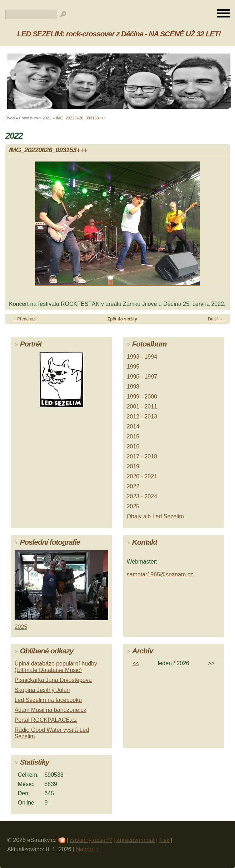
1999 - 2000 (142, 397)
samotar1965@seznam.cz (160, 574)
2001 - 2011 (142, 407)
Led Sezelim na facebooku (48, 700)
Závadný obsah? (91, 840)
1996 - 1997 (142, 377)
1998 (133, 387)
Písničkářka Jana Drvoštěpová (53, 680)
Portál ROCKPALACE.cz (46, 720)
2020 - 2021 (142, 476)
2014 (133, 427)
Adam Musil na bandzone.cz (51, 710)
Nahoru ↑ (88, 849)
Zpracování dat (136, 840)
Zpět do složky (122, 319)
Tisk (164, 840)
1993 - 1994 (142, 357)
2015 (133, 436)
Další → (216, 319)
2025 (133, 506)
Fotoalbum (29, 118)
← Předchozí (24, 319)
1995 (133, 367)
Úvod (10, 118)
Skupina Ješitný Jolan (42, 690)
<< (136, 663)
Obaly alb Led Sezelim (155, 516)
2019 (133, 466)
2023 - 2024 (142, 496)
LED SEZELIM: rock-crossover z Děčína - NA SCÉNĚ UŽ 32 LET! (119, 34)
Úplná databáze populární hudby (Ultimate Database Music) (56, 667)
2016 (133, 446)
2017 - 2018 (142, 456)
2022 (47, 118)
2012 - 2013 (142, 417)
